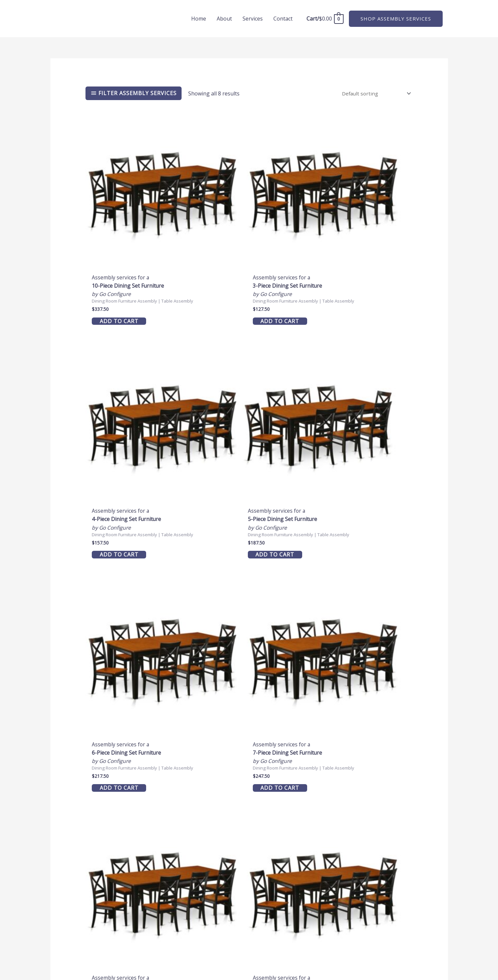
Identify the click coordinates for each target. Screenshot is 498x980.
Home (199, 19)
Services (253, 19)
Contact (283, 19)
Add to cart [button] (123, 276)
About (224, 19)
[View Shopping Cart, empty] (325, 19)
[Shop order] (374, 93)
